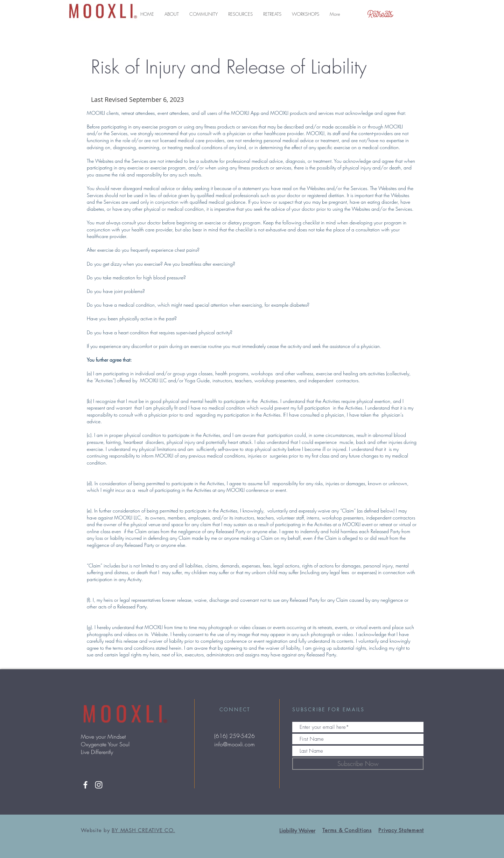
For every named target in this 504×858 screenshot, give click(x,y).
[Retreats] (380, 14)
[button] (172, 14)
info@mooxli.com (234, 744)
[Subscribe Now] (358, 764)
